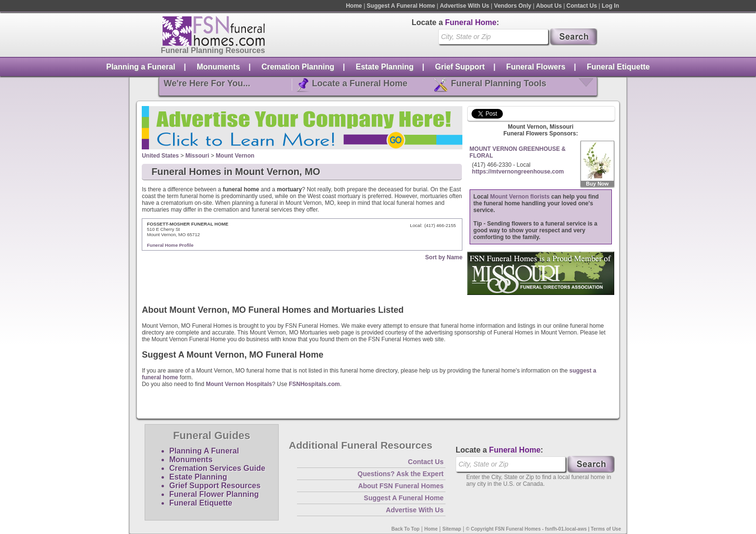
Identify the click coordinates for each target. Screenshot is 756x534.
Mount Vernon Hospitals (239, 384)
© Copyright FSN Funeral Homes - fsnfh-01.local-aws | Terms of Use (543, 529)
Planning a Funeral (141, 67)
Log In (610, 6)
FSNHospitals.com (314, 384)
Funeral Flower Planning (214, 494)
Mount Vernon (235, 156)
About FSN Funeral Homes (401, 486)
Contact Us (582, 6)
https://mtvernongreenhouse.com (518, 172)
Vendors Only (513, 6)
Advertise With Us (465, 6)
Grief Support (460, 67)
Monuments (218, 67)
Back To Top (406, 529)
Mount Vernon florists (520, 197)
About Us (549, 6)
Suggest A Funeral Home (401, 6)
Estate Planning (385, 67)
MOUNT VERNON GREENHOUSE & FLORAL (518, 152)
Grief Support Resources (215, 486)
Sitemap (452, 529)
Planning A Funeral (204, 451)
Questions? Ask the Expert (401, 474)
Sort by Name (444, 257)
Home (354, 6)
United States (160, 156)
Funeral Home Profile (170, 245)
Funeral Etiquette (618, 67)
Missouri (197, 156)
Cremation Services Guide (217, 468)
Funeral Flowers (536, 67)
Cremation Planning (298, 67)
